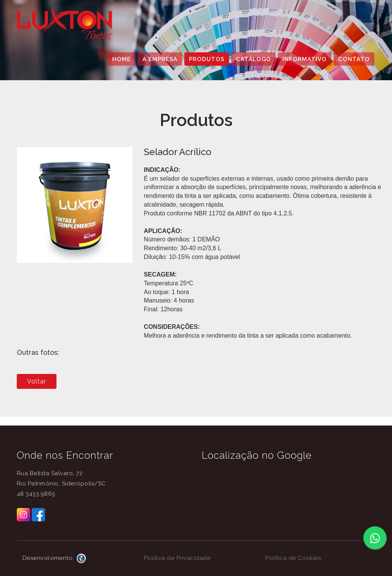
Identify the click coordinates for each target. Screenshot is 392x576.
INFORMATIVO (305, 59)
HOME (122, 59)
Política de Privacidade (177, 558)
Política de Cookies (293, 558)
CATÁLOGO (253, 59)
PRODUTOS (207, 59)
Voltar (37, 381)
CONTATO (354, 59)
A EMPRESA (160, 59)
